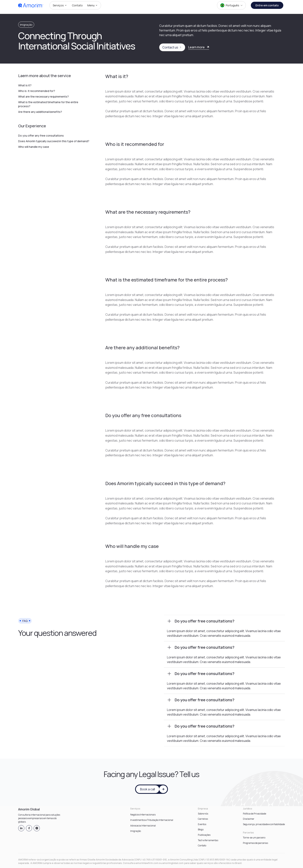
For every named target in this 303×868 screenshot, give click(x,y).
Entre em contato (267, 5)
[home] (31, 5)
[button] (60, 5)
